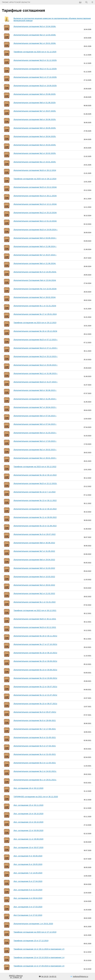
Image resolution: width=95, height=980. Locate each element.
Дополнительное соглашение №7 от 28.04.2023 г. (35, 407)
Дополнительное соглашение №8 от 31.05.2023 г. (35, 399)
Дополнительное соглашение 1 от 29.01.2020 (33, 924)
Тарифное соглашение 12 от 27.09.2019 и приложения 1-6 (39, 966)
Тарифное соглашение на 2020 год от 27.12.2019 (35, 932)
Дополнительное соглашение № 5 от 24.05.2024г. (35, 272)
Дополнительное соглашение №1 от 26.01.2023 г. (35, 458)
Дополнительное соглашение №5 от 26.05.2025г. (35, 128)
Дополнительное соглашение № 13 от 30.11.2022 (35, 500)
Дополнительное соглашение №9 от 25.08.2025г (35, 94)
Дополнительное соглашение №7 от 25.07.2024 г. (35, 255)
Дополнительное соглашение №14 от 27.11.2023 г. (36, 348)
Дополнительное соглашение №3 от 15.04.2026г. (35, 26)
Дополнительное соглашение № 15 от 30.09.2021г (35, 661)
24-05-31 (53, 976)
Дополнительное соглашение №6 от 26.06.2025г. (35, 119)
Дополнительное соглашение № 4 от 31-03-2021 (35, 754)
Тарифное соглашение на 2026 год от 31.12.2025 (35, 52)
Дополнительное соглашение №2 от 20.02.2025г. (35, 153)
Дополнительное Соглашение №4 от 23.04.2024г (35, 280)
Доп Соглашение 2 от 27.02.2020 (28, 915)
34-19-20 (45, 976)
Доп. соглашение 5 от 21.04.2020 (28, 890)
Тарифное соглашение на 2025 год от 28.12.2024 (35, 179)
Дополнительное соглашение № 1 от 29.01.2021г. (35, 780)
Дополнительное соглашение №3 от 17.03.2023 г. (35, 441)
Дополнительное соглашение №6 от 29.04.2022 (34, 560)
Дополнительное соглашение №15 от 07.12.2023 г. (36, 340)
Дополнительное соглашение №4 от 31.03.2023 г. (35, 433)
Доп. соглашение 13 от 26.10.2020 (28, 822)
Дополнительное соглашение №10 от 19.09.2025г (35, 86)
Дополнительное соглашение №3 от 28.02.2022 (34, 585)
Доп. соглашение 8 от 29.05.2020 (28, 864)
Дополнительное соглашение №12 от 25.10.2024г (35, 213)
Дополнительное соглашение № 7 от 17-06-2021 (35, 729)
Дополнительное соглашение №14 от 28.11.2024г (35, 196)
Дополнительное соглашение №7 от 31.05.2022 (34, 551)
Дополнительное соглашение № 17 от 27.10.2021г (35, 644)
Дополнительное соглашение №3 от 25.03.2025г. (35, 145)
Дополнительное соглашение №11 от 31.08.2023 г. (36, 373)
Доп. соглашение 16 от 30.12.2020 (28, 788)
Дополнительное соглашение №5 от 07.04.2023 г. (35, 424)
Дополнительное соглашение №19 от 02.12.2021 (35, 627)
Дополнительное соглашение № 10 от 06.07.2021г (35, 704)
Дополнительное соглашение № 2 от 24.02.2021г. (35, 771)
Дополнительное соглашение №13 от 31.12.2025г (35, 60)
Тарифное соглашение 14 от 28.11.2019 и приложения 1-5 (39, 949)
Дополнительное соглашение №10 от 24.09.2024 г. (36, 230)
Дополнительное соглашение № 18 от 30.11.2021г (35, 636)
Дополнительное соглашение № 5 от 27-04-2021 (35, 746)
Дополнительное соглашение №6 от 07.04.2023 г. (35, 416)
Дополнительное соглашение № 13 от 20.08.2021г (35, 678)
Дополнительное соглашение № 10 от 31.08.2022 (35, 526)
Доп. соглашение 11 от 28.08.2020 (28, 839)
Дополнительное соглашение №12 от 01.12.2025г (35, 69)
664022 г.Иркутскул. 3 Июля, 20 (16, 976)
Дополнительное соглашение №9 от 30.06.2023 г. (35, 390)
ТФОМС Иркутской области (16, 2)
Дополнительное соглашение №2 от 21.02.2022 (34, 593)
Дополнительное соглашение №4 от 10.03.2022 (34, 577)
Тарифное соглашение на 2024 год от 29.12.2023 (35, 323)
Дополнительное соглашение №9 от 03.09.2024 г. (35, 238)
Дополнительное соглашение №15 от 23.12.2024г (35, 187)
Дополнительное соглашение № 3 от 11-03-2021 (35, 763)
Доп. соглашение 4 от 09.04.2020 (28, 898)
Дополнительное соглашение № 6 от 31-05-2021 (35, 737)
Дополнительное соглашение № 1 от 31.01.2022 (35, 602)
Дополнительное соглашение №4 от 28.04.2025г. (35, 136)
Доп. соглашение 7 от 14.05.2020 (28, 873)
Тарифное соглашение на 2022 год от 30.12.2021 (35, 610)
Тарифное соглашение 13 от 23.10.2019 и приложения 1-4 (39, 957)
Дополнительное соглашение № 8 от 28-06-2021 (35, 720)
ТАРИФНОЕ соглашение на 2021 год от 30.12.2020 (36, 797)
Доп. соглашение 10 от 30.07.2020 (28, 847)
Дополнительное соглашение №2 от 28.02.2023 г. (35, 450)
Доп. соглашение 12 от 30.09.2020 (28, 830)
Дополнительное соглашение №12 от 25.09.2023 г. (36, 365)
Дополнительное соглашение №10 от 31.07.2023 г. (36, 382)
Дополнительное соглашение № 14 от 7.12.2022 (35, 492)
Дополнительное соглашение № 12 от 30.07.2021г (35, 687)
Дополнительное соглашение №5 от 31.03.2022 (34, 568)
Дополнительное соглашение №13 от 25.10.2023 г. (36, 356)
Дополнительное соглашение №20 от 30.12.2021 (35, 619)
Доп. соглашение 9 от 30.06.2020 (28, 856)
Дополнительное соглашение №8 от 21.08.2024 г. (35, 246)
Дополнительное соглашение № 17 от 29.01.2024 (35, 314)
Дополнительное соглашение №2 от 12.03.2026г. (35, 35)
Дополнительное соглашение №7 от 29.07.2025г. (35, 111)
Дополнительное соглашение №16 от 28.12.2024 (35, 170)
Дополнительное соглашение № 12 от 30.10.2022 (35, 509)
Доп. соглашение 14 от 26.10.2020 (28, 814)
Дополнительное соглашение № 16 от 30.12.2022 (35, 475)
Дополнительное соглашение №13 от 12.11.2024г (35, 204)
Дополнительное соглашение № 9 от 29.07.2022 (35, 534)
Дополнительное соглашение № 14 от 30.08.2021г (35, 670)
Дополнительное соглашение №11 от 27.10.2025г (35, 77)
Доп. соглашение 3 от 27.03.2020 (28, 907)
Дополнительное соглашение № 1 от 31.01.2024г (35, 306)
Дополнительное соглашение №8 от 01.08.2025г (35, 103)
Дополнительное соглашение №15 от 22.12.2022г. (35, 483)
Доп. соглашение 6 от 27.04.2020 (28, 881)
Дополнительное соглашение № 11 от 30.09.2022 (35, 517)
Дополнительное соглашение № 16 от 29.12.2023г (35, 331)
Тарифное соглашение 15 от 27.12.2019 (31, 941)
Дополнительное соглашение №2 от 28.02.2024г (35, 297)
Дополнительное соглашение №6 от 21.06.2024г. (35, 263)
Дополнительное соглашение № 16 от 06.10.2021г (35, 653)
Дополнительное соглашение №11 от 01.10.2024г (35, 221)
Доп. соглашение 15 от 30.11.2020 (28, 805)
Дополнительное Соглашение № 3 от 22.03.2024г (35, 289)
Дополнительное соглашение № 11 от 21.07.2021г (35, 695)
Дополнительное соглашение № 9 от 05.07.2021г (35, 712)
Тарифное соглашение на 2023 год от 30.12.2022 (35, 467)
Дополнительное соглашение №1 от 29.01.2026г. (35, 43)
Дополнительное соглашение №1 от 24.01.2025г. (35, 162)
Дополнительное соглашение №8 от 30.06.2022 (34, 543)
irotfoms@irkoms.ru (80, 976)
